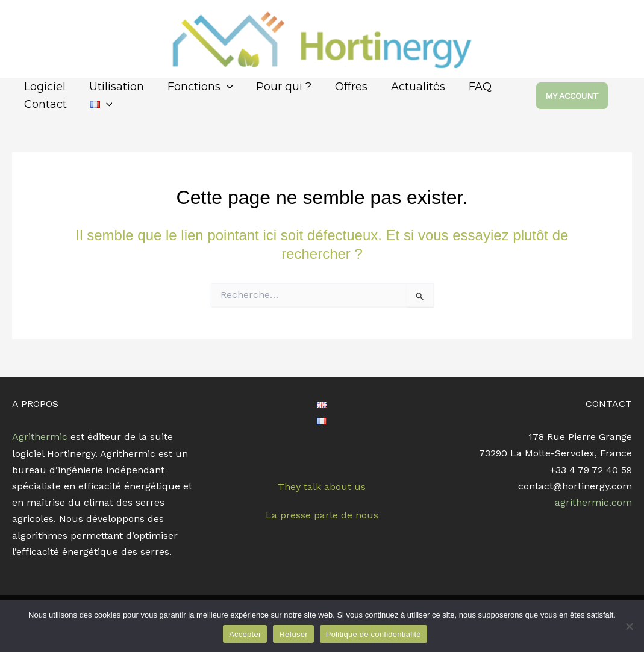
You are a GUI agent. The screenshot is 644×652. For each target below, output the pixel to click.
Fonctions (195, 87)
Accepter (245, 634)
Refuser (293, 634)
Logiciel (44, 87)
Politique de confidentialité (374, 634)
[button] (584, 96)
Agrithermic (40, 437)
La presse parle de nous (322, 515)
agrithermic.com (593, 502)
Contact (44, 104)
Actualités (408, 87)
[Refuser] (629, 626)
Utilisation (114, 87)
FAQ (469, 87)
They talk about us (322, 487)
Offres (343, 87)
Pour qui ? (278, 87)
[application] (222, 87)
